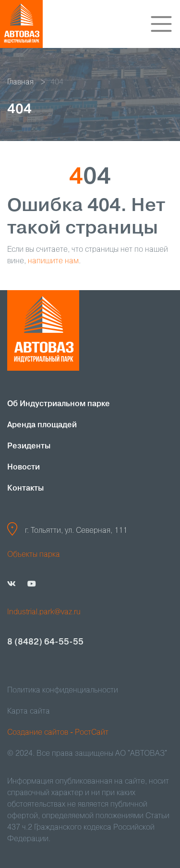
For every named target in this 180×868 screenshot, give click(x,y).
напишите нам (53, 261)
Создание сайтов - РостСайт (58, 733)
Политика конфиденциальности (63, 691)
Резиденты (29, 446)
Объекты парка (34, 555)
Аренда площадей (42, 425)
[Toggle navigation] (161, 24)
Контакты (25, 489)
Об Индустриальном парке (59, 404)
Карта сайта (29, 712)
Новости (24, 468)
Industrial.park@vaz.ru (44, 612)
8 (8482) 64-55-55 (45, 642)
